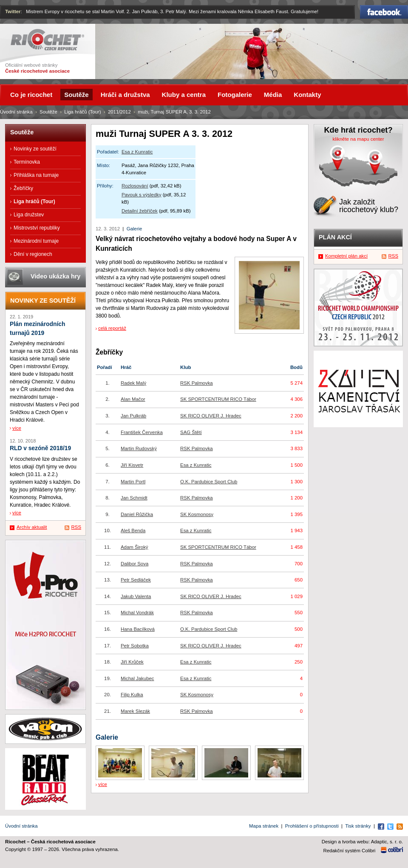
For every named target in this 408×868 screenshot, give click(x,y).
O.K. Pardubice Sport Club (209, 482)
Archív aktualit (32, 527)
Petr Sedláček (136, 580)
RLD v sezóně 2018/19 (40, 448)
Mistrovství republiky (37, 228)
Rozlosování (135, 186)
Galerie (135, 229)
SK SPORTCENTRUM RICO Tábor (218, 399)
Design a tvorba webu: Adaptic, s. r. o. (362, 842)
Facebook (384, 12)
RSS (76, 527)
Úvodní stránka (16, 112)
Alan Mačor (133, 399)
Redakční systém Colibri (350, 851)
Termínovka (27, 162)
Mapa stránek (264, 826)
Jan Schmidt (134, 498)
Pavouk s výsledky (142, 195)
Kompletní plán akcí (346, 256)
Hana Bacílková (138, 629)
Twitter (13, 11)
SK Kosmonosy (197, 514)
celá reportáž (112, 328)
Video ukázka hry (55, 276)
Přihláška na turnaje (36, 175)
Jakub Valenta (136, 596)
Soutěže (48, 112)
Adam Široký (135, 547)
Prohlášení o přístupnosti (312, 826)
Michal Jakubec (137, 678)
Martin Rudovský (139, 448)
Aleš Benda (133, 530)
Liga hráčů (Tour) (82, 112)
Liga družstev (29, 215)
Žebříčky (23, 188)
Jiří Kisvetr (132, 465)
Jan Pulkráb (133, 416)
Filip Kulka (132, 695)
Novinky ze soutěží (35, 149)
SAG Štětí (191, 432)
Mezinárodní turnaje (36, 241)
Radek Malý (133, 383)
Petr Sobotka (135, 646)
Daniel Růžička (137, 514)
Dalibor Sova (135, 564)
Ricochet (47, 40)
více (103, 784)
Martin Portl (133, 482)
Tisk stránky (358, 826)
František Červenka (142, 432)
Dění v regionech (33, 254)
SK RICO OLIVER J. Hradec (211, 416)
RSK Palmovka (197, 383)
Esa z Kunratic (137, 152)
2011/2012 (119, 112)
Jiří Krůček (132, 662)
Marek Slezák (135, 711)
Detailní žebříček (140, 211)
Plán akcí (335, 237)
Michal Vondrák (137, 613)
